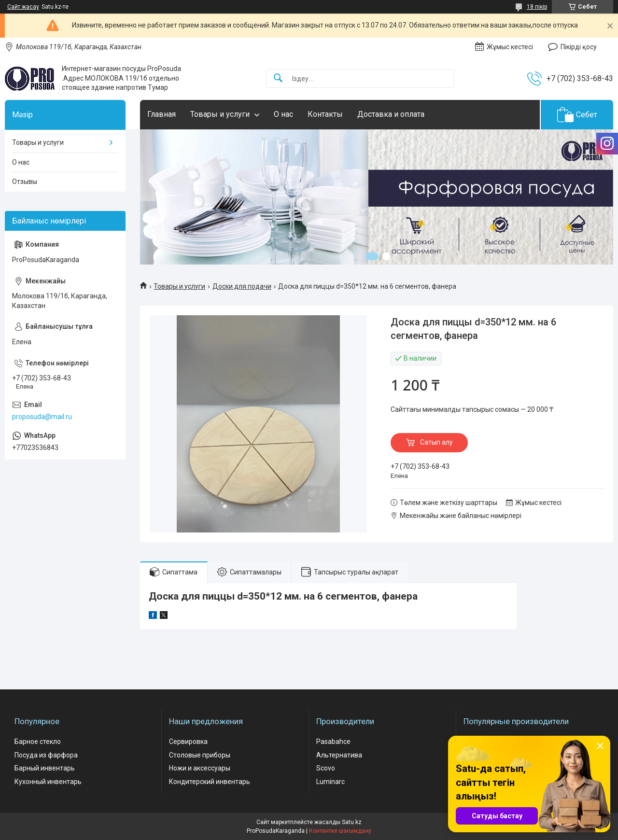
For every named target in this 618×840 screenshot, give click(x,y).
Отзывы (25, 182)
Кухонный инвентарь (48, 782)
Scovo (326, 768)
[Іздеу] (278, 78)
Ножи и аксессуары (200, 768)
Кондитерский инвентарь (210, 782)
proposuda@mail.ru (42, 417)
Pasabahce (333, 742)
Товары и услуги (220, 114)
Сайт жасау (23, 7)
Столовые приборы (200, 755)
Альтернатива (339, 755)
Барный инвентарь (45, 768)
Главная (162, 114)
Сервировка (188, 742)
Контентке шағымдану (340, 831)
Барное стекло (38, 742)
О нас (283, 114)
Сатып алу (436, 442)
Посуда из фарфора (46, 755)
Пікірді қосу (579, 47)
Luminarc (330, 782)
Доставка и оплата (391, 114)
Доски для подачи (242, 286)
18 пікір (537, 7)
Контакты (325, 114)
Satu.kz (352, 822)
